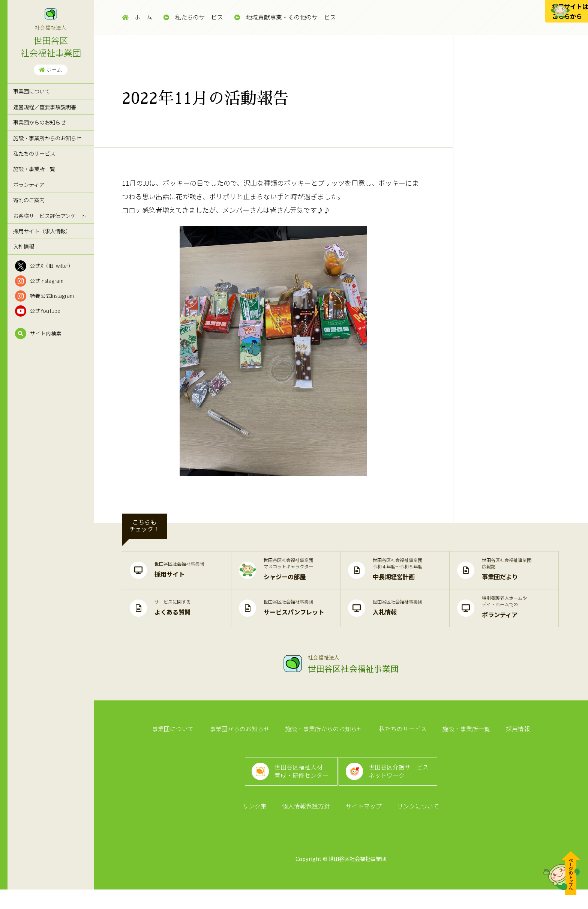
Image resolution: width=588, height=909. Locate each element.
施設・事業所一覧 (34, 169)
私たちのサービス (34, 153)
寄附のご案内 (29, 200)
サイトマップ (362, 824)
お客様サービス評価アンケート (50, 216)
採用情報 (511, 731)
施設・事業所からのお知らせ (47, 138)
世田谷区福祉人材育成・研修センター (299, 782)
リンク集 (259, 824)
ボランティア (29, 184)
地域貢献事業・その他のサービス (285, 17)
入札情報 (24, 246)
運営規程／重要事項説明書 (45, 107)
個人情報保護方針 (307, 824)
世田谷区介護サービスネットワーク (403, 782)
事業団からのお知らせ (39, 122)
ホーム (51, 69)
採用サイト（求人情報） (42, 231)
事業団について (31, 91)
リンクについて (414, 824)
